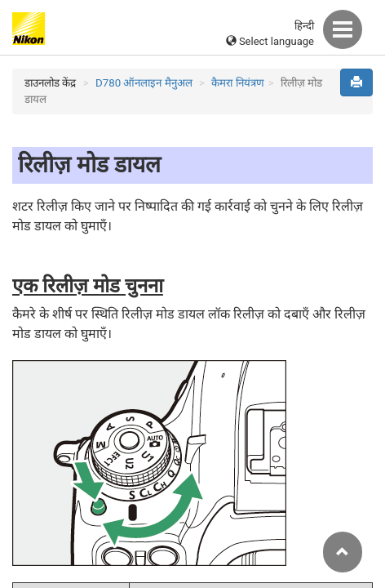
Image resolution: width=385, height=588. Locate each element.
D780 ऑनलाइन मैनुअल (144, 83)
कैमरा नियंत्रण (237, 83)
